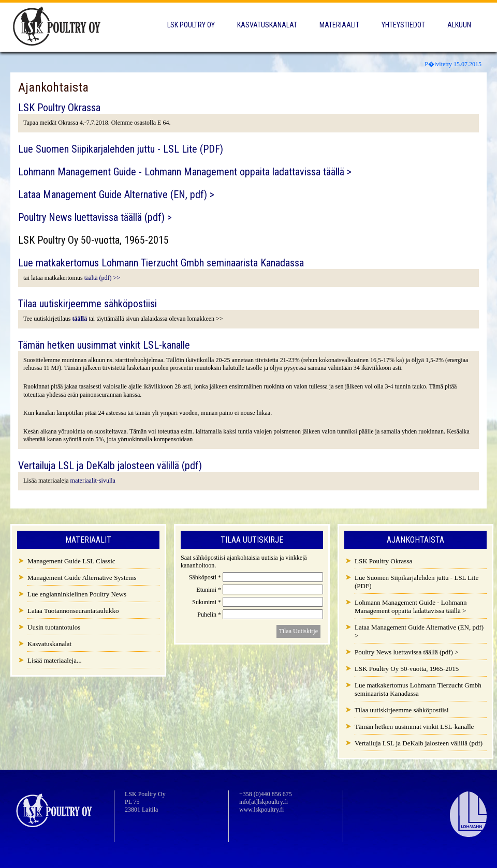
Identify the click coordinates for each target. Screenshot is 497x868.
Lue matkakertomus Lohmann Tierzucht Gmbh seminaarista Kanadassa (161, 263)
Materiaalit (339, 25)
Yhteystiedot (403, 25)
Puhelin (210, 615)
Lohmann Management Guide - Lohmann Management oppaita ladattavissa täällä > (185, 172)
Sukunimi (207, 602)
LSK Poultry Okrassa (59, 108)
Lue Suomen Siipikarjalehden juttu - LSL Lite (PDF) (121, 149)
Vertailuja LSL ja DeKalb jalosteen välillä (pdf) (110, 466)
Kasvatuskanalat (267, 25)
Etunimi (209, 590)
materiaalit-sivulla (93, 481)
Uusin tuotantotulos (54, 627)
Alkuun (459, 25)
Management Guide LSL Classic (71, 561)
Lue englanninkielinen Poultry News (77, 594)
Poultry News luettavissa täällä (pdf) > (95, 217)
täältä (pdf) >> (103, 278)
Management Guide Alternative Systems (82, 578)
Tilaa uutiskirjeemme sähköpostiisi (87, 304)
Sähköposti (206, 577)
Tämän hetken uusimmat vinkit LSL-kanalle (104, 345)
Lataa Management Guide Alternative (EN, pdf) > (116, 194)
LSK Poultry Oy (191, 25)
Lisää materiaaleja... (55, 660)
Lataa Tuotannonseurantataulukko (73, 611)
